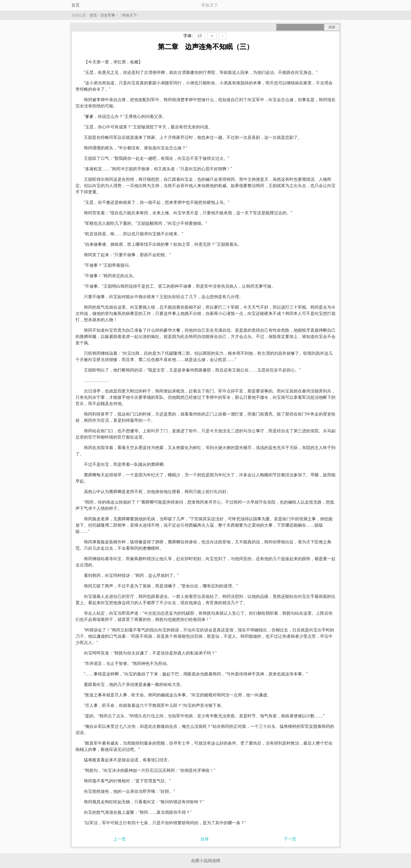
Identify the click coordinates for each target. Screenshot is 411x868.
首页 (75, 5)
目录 (205, 839)
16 (199, 36)
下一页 (290, 839)
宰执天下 (129, 15)
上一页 (120, 839)
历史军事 (108, 15)
